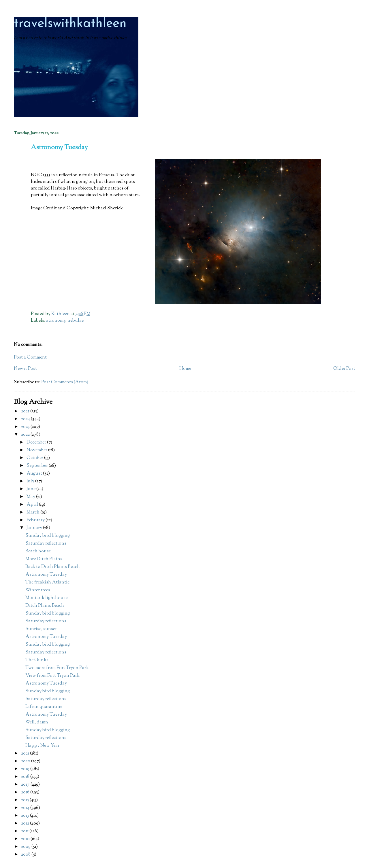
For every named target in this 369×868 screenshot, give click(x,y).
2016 (26, 792)
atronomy (56, 321)
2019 (26, 769)
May (31, 497)
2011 (25, 831)
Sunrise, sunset (41, 629)
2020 (26, 761)
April (33, 505)
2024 (26, 419)
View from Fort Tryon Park (52, 676)
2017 (26, 785)
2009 (26, 847)
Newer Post (25, 369)
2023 (26, 427)
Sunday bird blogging (48, 536)
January (35, 528)
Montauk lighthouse (46, 598)
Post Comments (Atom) (65, 382)
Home (185, 369)
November (37, 450)
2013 (26, 816)
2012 (26, 824)
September (38, 466)
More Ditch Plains (44, 559)
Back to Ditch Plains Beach (53, 567)
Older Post (344, 369)
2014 (26, 808)
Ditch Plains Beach (45, 606)
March (33, 512)
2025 (26, 411)
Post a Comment (30, 358)
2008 (26, 855)
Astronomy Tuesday (46, 575)
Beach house (38, 551)
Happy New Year (42, 746)
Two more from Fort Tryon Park (57, 668)
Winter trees (38, 590)
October (35, 458)
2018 (26, 777)
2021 (26, 754)
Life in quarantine (44, 707)
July (31, 481)
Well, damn (37, 722)
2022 (26, 435)
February (36, 520)
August (35, 474)
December (37, 442)
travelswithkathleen (70, 24)
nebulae (76, 321)
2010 (26, 839)
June (31, 489)
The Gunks (37, 660)
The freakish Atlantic (47, 582)
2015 (25, 800)
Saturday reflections (46, 544)
